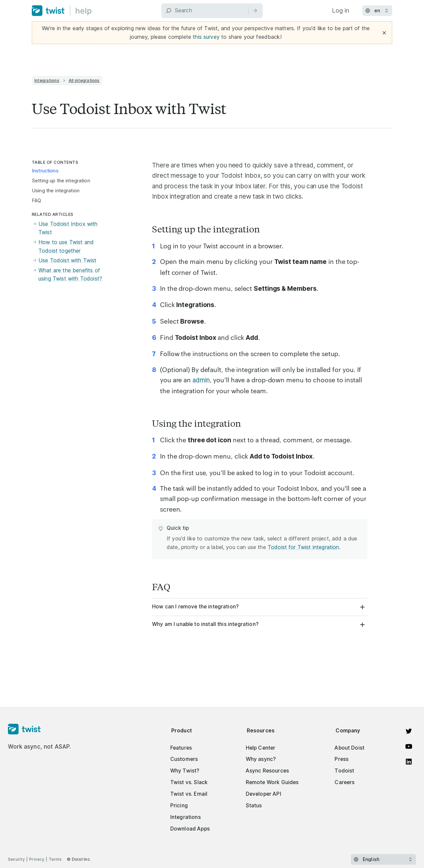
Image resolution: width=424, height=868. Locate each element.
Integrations (47, 80)
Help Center (261, 748)
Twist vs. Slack (189, 782)
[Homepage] (40, 729)
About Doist (349, 748)
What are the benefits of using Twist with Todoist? (67, 275)
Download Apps (190, 829)
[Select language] (383, 859)
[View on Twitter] (409, 731)
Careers (344, 782)
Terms (55, 859)
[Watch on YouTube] (409, 746)
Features (181, 748)
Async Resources (267, 771)
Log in (341, 10)
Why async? (261, 759)
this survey (206, 37)
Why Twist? (185, 771)
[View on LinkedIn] (409, 762)
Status (254, 806)
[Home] (62, 11)
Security (16, 859)
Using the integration (56, 191)
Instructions (45, 171)
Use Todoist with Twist (64, 261)
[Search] (212, 11)
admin (201, 380)
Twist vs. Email (189, 794)
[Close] (384, 33)
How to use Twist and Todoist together (63, 247)
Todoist (344, 771)
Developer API (264, 794)
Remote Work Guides (272, 782)
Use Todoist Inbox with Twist (65, 228)
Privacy (37, 859)
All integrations (84, 80)
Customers (184, 759)
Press (342, 759)
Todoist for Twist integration (303, 547)
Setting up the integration (61, 181)
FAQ (36, 201)
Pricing (179, 806)
